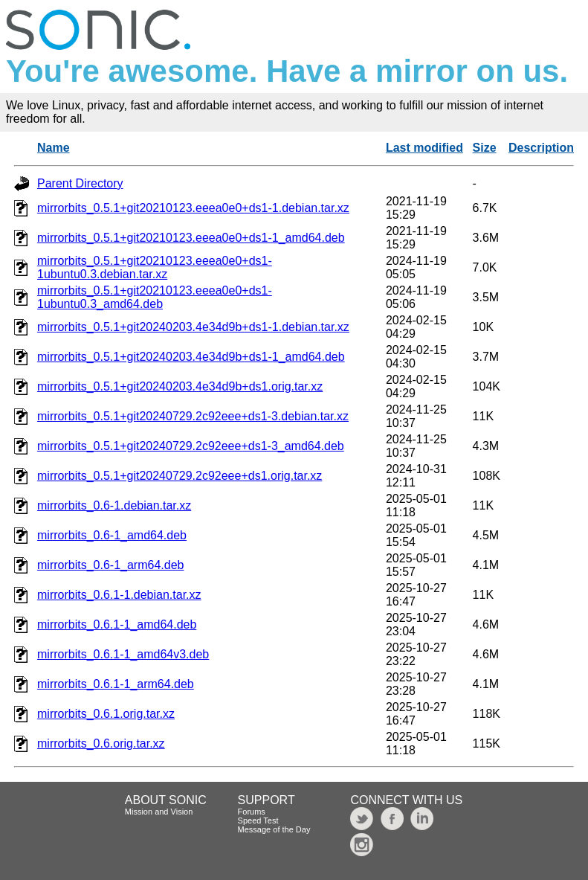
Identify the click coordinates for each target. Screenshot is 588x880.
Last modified (424, 148)
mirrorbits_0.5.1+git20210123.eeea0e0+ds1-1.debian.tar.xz (193, 208)
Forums (252, 812)
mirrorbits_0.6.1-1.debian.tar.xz (119, 595)
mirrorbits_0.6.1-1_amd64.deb (117, 624)
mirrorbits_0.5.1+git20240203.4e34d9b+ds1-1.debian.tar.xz (193, 327)
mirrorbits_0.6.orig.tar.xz (101, 743)
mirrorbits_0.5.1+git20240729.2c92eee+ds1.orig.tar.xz (180, 476)
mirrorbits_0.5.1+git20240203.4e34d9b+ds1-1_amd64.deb (191, 357)
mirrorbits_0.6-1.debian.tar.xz (114, 505)
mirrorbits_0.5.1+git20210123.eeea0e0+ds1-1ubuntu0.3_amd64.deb (155, 297)
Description (541, 148)
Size (485, 148)
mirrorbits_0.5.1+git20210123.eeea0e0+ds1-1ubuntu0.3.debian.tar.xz (155, 267)
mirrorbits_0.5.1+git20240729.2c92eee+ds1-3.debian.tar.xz (193, 416)
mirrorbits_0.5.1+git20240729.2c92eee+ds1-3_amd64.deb (191, 446)
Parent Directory (80, 183)
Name (54, 148)
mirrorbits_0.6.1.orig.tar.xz (106, 714)
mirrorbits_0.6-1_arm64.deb (110, 565)
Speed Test (258, 820)
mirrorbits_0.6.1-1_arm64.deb (116, 684)
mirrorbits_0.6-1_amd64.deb (112, 535)
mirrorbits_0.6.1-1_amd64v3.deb (123, 654)
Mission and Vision (159, 812)
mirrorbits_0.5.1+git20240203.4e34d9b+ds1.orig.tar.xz (180, 386)
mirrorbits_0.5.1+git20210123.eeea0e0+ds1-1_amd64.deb (191, 238)
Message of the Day (274, 829)
